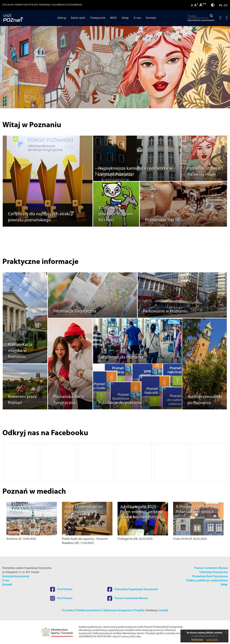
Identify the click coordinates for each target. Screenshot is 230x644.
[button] (19, 462)
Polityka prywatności (89, 610)
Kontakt (151, 18)
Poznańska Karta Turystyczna (210, 576)
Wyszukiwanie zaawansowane (201, 20)
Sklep (125, 18)
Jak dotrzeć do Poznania (121, 357)
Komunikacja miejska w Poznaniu (20, 351)
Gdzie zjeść (78, 18)
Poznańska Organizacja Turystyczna (133, 589)
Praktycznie (98, 18)
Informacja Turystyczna (75, 311)
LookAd (163, 610)
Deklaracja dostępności (118, 610)
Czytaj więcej (212, 640)
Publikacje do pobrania (120, 403)
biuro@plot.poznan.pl (16, 576)
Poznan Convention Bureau (211, 568)
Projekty (139, 610)
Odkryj (62, 18)
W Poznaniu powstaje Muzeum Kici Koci (116, 214)
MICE (113, 18)
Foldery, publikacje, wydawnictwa (207, 581)
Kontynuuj (197, 639)
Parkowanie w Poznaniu (165, 311)
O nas (137, 18)
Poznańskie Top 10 (162, 220)
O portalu (68, 610)
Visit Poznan (61, 589)
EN (226, 5)
